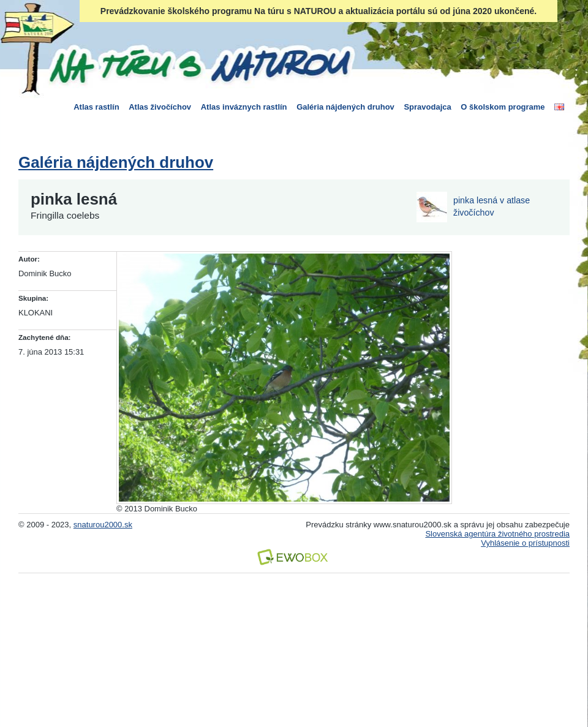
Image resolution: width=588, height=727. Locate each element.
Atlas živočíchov (160, 107)
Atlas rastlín (96, 107)
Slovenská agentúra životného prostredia (497, 534)
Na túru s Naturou (199, 64)
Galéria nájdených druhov (345, 107)
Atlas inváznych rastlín (244, 107)
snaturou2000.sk (103, 525)
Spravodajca (427, 107)
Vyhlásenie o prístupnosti (525, 543)
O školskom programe (503, 107)
